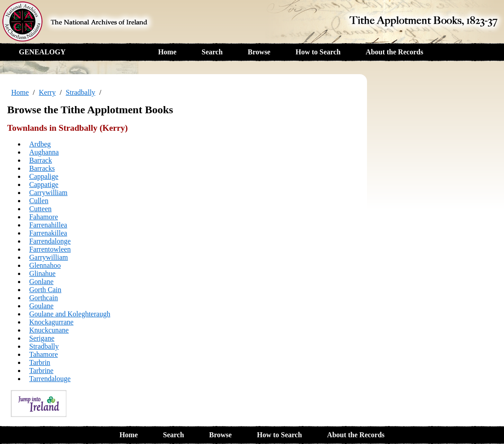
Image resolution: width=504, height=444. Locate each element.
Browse (259, 52)
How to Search (318, 52)
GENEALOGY (42, 52)
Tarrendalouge (50, 379)
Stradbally (80, 92)
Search (212, 52)
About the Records (394, 52)
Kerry (47, 92)
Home (167, 52)
